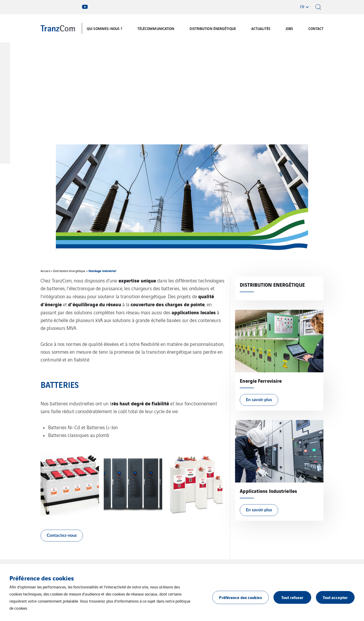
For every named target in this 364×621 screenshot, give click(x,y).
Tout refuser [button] (292, 597)
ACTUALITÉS (261, 28)
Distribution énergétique (69, 271)
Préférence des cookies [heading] (42, 578)
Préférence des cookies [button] (240, 597)
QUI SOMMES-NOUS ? (104, 28)
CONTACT (316, 28)
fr (302, 7)
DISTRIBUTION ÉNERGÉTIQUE (213, 28)
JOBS (289, 28)
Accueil (45, 271)
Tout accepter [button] (335, 597)
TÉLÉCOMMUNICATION (156, 28)
